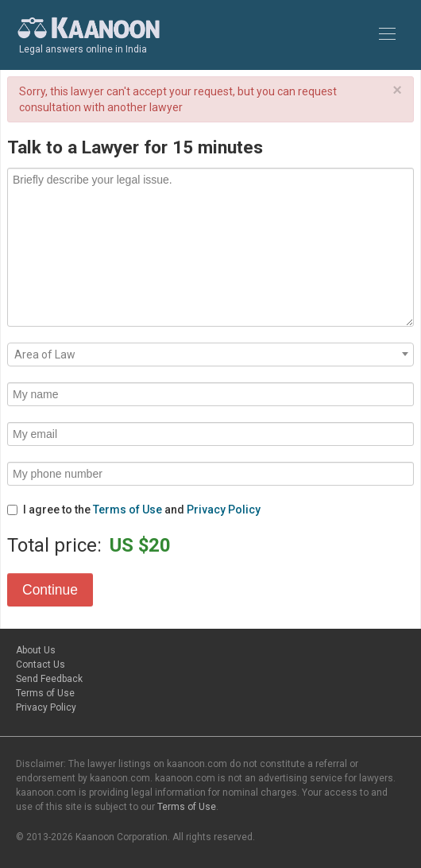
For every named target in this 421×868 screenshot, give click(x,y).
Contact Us (41, 665)
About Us (36, 650)
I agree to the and (134, 510)
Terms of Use (127, 510)
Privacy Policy (224, 510)
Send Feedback (49, 679)
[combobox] (210, 355)
